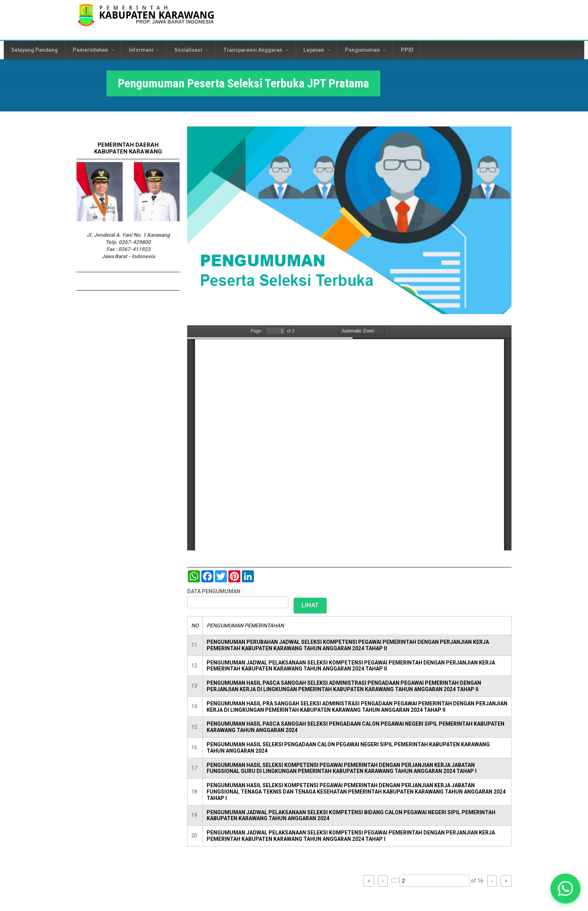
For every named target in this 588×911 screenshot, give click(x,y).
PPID (407, 50)
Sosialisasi (191, 50)
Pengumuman (365, 50)
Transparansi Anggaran (256, 50)
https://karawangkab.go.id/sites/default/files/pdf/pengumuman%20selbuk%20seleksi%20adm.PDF (349, 438)
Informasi (144, 50)
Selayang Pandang (34, 50)
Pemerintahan (93, 50)
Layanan (317, 50)
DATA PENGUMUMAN (214, 591)
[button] (565, 888)
